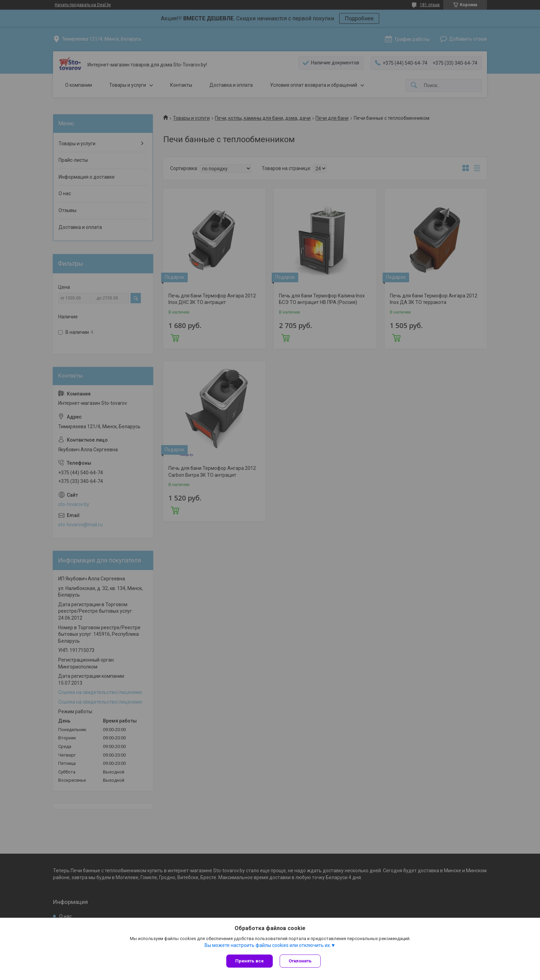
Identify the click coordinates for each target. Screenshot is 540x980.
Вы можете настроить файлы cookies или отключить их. (268, 945)
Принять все (250, 961)
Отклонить (300, 961)
